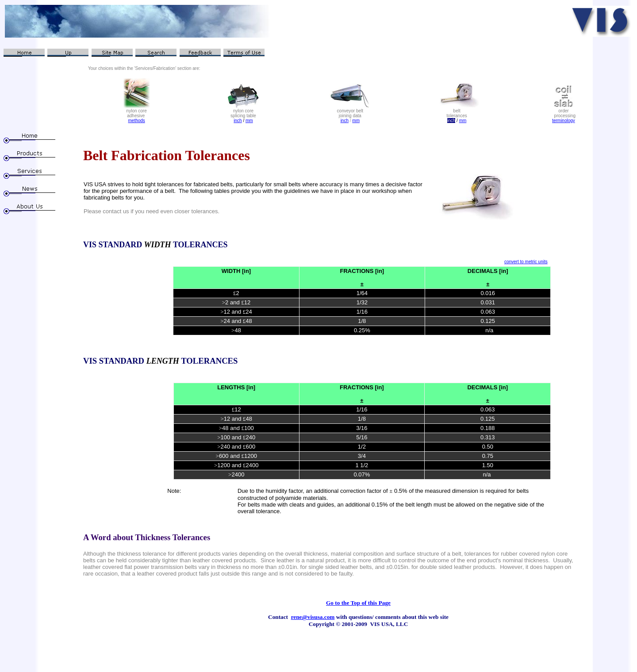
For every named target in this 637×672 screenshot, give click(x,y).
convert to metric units (526, 262)
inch (238, 121)
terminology (564, 121)
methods (136, 121)
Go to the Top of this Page (358, 603)
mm (249, 121)
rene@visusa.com (313, 617)
